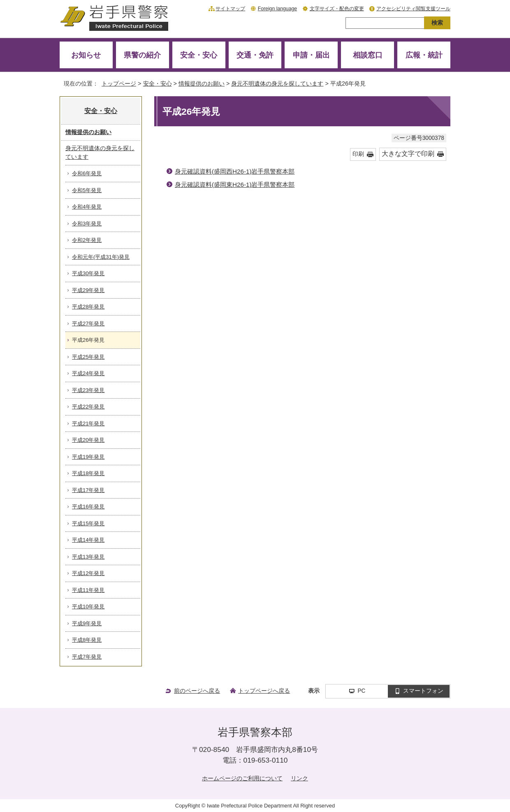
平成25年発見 (88, 357)
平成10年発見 (88, 607)
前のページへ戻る (197, 691)
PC (361, 691)
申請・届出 (311, 55)
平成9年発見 (87, 623)
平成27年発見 (88, 324)
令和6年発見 (87, 173)
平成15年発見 (88, 523)
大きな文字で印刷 (408, 154)
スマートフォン (423, 691)
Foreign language (277, 9)
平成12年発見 (88, 573)
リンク (299, 778)
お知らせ (86, 55)
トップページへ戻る (264, 691)
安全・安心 (199, 55)
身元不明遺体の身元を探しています (277, 84)
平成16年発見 (88, 507)
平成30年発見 (88, 273)
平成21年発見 (88, 423)
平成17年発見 (88, 490)
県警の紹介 (142, 55)
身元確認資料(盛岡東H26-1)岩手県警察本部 (235, 184)
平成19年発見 (88, 457)
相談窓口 (368, 55)
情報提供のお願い (202, 84)
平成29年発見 (88, 290)
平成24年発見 (88, 373)
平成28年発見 (88, 307)
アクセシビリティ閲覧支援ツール (413, 9)
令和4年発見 (87, 207)
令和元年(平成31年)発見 (101, 257)
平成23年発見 (88, 390)
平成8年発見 (87, 640)
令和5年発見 (87, 190)
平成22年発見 (88, 407)
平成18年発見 (88, 473)
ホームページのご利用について (242, 778)
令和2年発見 (87, 240)
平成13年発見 (88, 557)
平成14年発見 (88, 540)
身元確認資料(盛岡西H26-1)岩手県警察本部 (235, 171)
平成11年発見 (88, 590)
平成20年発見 (88, 440)
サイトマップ (230, 9)
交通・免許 (255, 55)
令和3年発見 (87, 224)
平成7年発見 (87, 657)
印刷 (358, 154)
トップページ (119, 84)
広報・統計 (424, 55)
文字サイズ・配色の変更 (337, 9)
